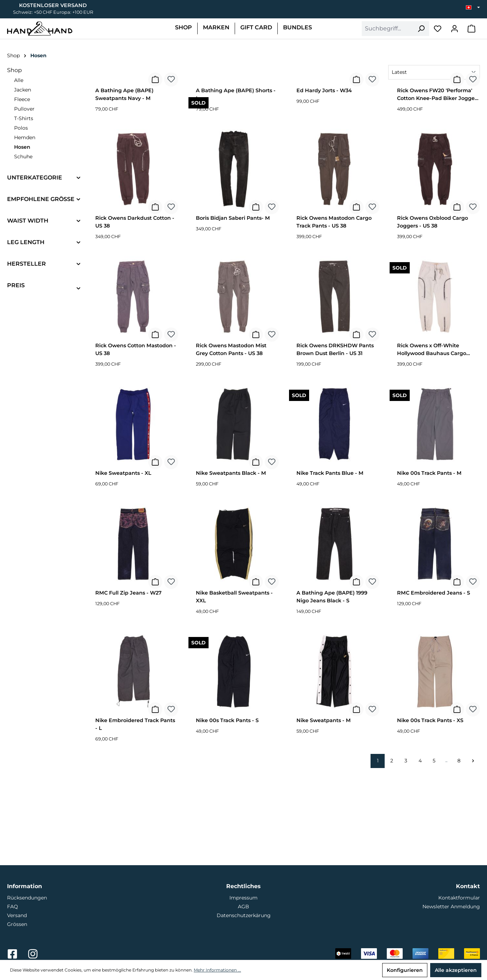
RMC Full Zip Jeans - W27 (128, 683)
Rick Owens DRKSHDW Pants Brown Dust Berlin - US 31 (335, 439)
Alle (19, 80)
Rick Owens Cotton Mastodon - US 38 (136, 439)
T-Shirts (24, 118)
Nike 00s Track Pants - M (429, 563)
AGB (243, 907)
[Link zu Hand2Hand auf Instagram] (33, 956)
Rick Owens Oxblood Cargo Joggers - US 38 (432, 312)
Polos (21, 128)
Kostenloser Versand (53, 5)
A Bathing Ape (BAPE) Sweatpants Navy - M (124, 184)
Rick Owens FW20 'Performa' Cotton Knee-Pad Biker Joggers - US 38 (438, 186)
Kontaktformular (459, 898)
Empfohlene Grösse (41, 199)
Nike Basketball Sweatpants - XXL (234, 687)
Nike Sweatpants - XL (123, 563)
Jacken (23, 90)
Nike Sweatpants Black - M (231, 563)
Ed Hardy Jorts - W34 (324, 181)
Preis (16, 285)
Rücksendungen (27, 898)
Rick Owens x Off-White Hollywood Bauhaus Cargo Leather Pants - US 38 (432, 441)
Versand (17, 915)
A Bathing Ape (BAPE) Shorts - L (236, 184)
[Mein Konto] (455, 29)
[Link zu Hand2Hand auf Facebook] (13, 956)
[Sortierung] (434, 72)
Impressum (243, 898)
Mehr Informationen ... (217, 970)
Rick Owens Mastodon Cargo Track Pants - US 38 (334, 312)
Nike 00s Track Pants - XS (430, 810)
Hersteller (26, 264)
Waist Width (28, 221)
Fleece (22, 99)
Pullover (24, 109)
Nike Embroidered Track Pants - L (135, 814)
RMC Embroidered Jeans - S (434, 683)
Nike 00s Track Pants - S (227, 810)
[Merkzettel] (438, 29)
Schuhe (23, 157)
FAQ (13, 907)
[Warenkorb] (471, 29)
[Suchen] (421, 29)
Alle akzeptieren (456, 970)
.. (446, 850)
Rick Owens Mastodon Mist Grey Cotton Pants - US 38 (231, 439)
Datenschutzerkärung (244, 915)
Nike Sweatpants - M (324, 810)
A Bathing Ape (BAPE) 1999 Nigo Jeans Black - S (332, 687)
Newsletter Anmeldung (451, 907)
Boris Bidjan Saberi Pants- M (233, 308)
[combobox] (387, 29)
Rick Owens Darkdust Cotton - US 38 (135, 312)
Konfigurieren (405, 970)
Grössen (17, 924)
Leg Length (26, 242)
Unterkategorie (35, 178)
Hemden (25, 137)
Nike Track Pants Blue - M (330, 563)
